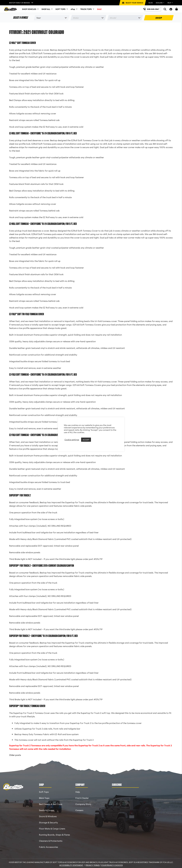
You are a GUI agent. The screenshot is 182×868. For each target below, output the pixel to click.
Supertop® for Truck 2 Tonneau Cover (27, 706)
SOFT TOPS (62, 9)
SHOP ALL (47, 9)
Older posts (15, 755)
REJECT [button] (95, 440)
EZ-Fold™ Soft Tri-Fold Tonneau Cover (27, 314)
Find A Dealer (82, 798)
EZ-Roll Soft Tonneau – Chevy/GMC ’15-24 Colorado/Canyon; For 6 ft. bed (43, 133)
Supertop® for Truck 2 (20, 495)
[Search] (165, 9)
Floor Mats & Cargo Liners (52, 828)
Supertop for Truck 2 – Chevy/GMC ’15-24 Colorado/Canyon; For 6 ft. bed (43, 636)
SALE (99, 9)
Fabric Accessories (49, 847)
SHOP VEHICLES (30, 9)
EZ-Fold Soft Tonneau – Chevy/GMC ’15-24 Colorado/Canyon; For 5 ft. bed (43, 435)
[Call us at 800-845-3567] (153, 9)
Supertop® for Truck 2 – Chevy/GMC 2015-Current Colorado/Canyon (42, 566)
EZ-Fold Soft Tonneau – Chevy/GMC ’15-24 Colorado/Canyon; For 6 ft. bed (43, 375)
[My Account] (171, 9)
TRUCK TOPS (87, 9)
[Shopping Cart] (177, 9)
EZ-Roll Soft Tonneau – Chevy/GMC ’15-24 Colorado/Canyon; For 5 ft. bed (43, 224)
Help (78, 792)
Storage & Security (48, 822)
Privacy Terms (92, 865)
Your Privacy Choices (112, 865)
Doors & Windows (48, 816)
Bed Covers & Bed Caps (51, 804)
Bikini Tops (44, 798)
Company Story (83, 804)
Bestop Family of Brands (19, 3)
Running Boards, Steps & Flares (54, 835)
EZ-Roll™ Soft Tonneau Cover (23, 43)
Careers (79, 810)
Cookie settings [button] (72, 440)
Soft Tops (44, 792)
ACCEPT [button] (86, 440)
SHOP (159, 18)
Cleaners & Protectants (51, 841)
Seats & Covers (47, 810)
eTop (74, 9)
